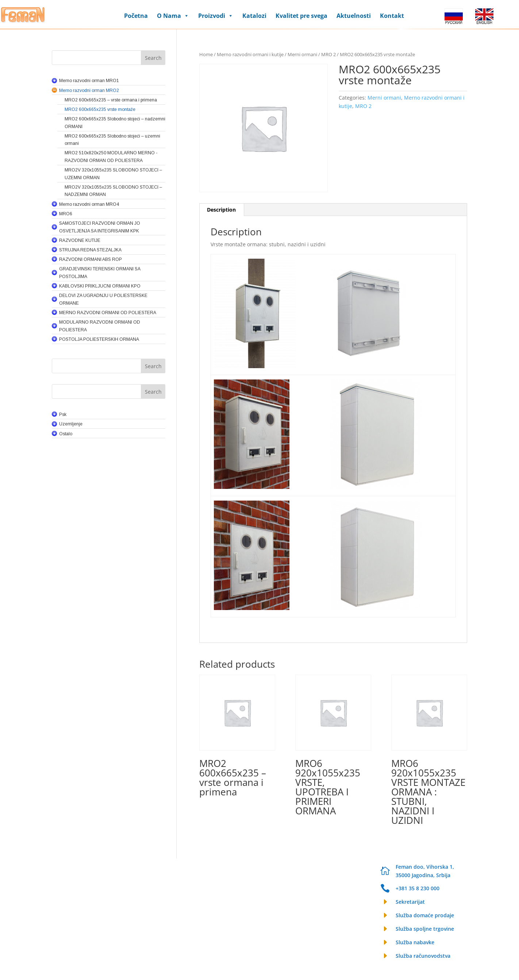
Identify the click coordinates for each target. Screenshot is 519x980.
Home (206, 54)
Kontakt (392, 16)
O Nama (173, 16)
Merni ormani (302, 54)
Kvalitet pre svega (301, 16)
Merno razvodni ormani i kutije (250, 54)
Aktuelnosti (354, 16)
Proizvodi (216, 16)
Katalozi (254, 16)
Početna (136, 16)
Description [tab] (221, 210)
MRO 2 (328, 54)
